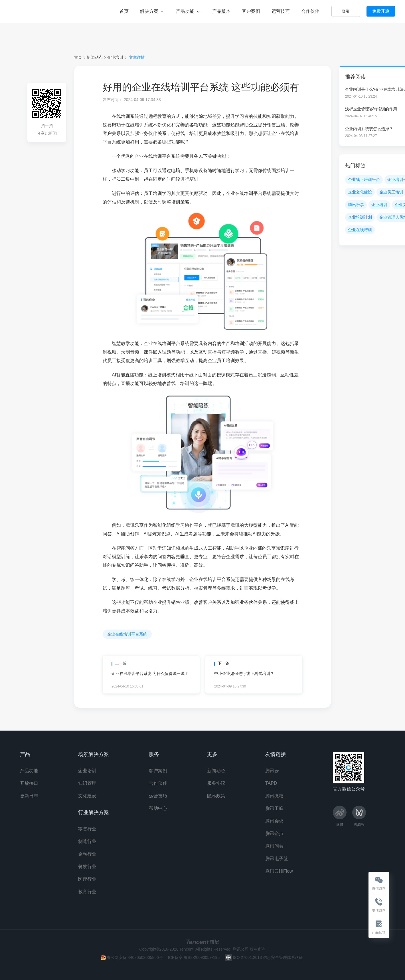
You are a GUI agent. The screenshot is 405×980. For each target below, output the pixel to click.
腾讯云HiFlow (279, 871)
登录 (346, 11)
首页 (124, 11)
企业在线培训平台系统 (127, 634)
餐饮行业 (87, 867)
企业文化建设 (360, 192)
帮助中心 (158, 808)
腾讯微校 (274, 796)
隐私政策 (216, 796)
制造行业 (87, 841)
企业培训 (115, 57)
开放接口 (29, 783)
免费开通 (381, 11)
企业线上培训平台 (364, 180)
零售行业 (87, 829)
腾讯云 (272, 771)
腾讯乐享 (29, 11)
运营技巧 (281, 11)
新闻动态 (95, 57)
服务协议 (216, 783)
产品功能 (188, 11)
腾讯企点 (274, 833)
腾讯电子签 (277, 859)
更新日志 (29, 796)
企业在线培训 (360, 230)
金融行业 (87, 854)
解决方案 (152, 11)
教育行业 (87, 892)
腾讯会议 (274, 821)
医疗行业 (87, 879)
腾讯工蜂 (274, 808)
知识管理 (87, 783)
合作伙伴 (310, 11)
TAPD (271, 783)
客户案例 (251, 11)
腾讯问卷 (274, 846)
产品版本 (221, 11)
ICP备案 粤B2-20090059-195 (194, 957)
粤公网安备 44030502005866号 (135, 957)
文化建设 (87, 796)
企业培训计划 (360, 217)
